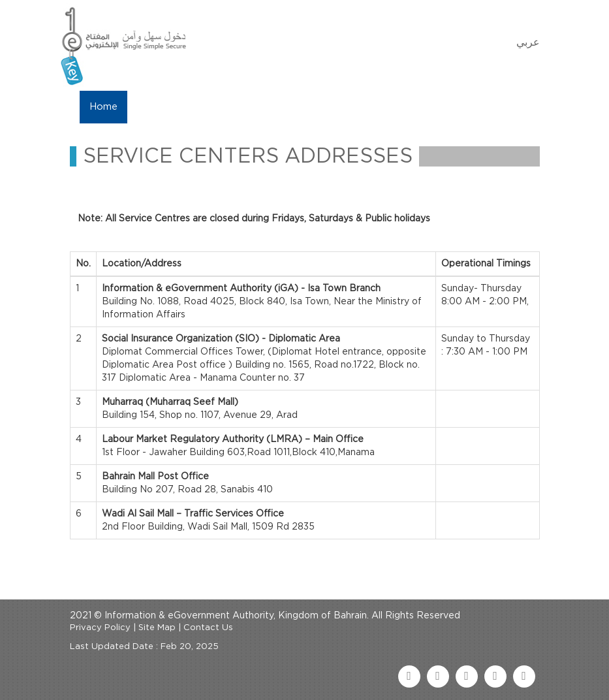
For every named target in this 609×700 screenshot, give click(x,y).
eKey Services (326, 107)
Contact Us (407, 107)
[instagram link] (524, 676)
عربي (528, 42)
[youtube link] (467, 676)
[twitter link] (438, 676)
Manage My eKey (230, 107)
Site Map (157, 628)
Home (103, 107)
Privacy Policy (100, 628)
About (153, 107)
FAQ (465, 107)
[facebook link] (409, 676)
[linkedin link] (495, 676)
